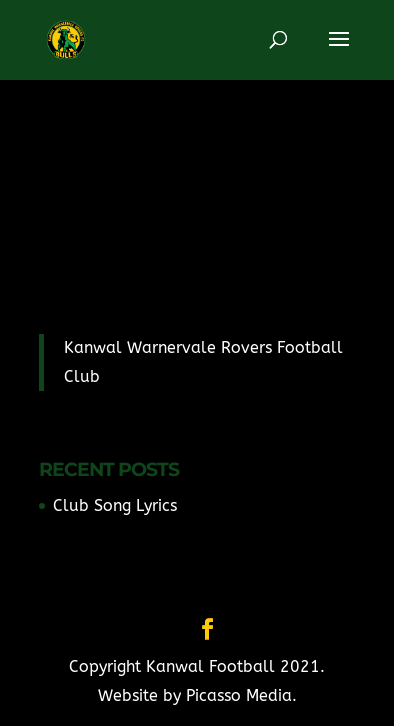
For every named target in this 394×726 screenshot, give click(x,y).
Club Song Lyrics (115, 505)
